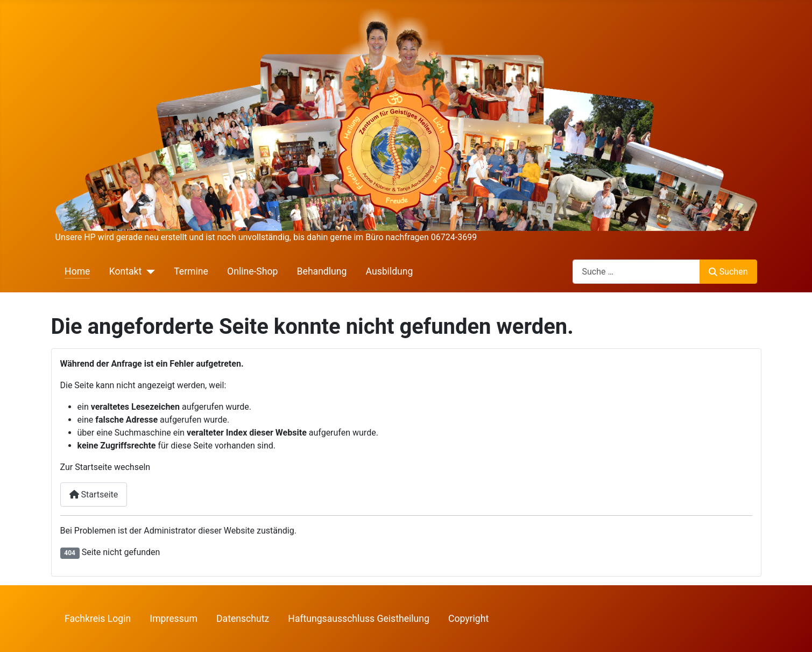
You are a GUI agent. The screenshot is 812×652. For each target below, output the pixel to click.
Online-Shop (252, 271)
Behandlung (322, 271)
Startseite (94, 495)
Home (77, 271)
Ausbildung (390, 271)
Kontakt (126, 271)
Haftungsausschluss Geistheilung (359, 619)
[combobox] (636, 272)
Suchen (728, 272)
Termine (191, 271)
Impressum (174, 619)
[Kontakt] (148, 271)
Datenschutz (243, 619)
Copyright (468, 619)
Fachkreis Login (98, 619)
